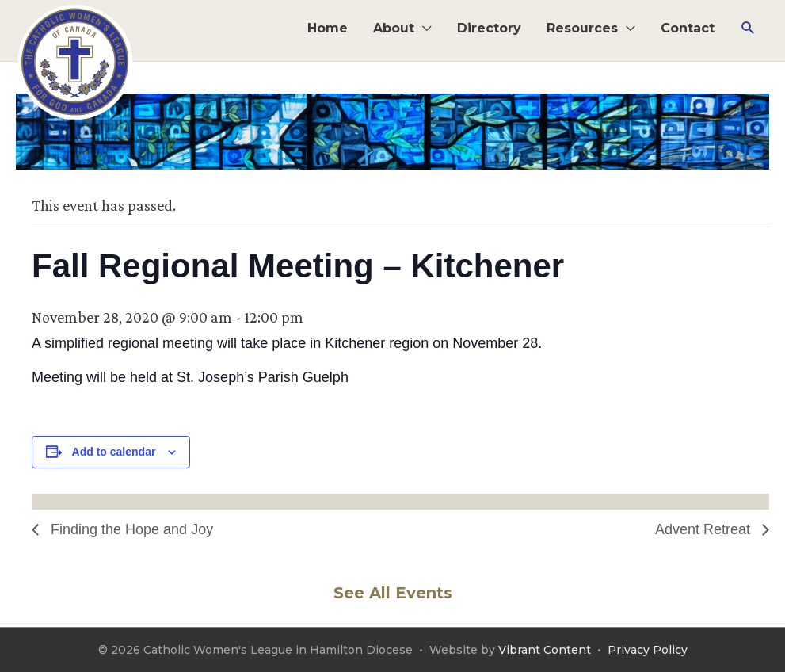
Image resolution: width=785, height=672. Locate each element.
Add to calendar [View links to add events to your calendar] (114, 452)
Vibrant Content (545, 650)
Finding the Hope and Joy (130, 529)
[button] (748, 28)
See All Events (393, 593)
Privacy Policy (648, 650)
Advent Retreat (705, 529)
